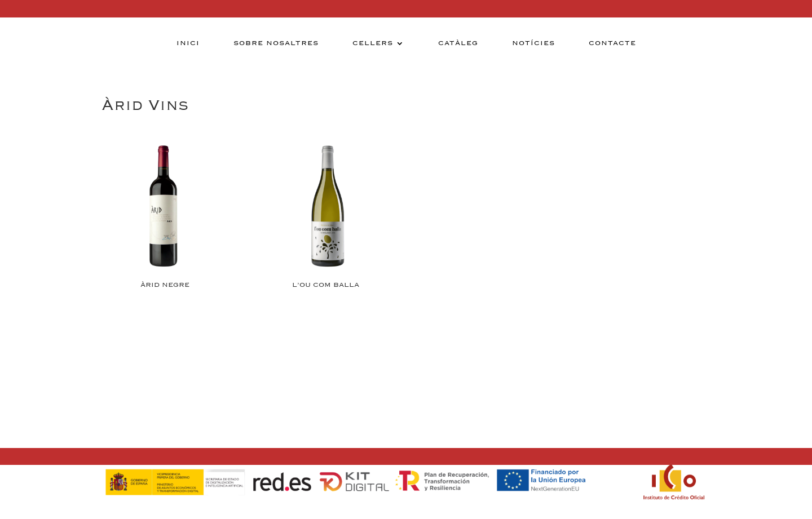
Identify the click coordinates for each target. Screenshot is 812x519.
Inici (188, 43)
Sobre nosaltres (276, 43)
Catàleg (458, 43)
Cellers (373, 43)
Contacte (612, 43)
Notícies (533, 43)
